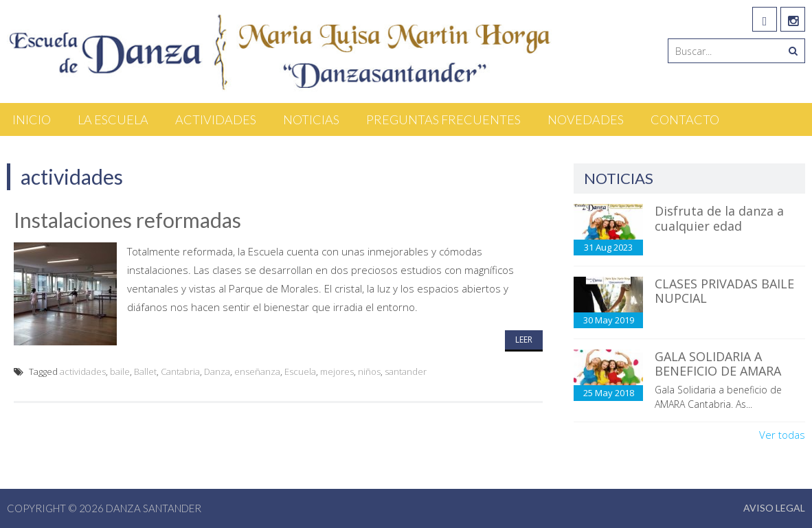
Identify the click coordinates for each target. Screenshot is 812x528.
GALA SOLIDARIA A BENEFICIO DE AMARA (718, 364)
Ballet (145, 371)
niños (369, 371)
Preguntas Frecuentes (443, 119)
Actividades (216, 119)
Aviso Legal (774, 508)
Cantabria (180, 371)
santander (406, 371)
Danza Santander (154, 508)
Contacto (685, 119)
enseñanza (257, 371)
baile (120, 371)
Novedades (586, 119)
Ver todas (782, 435)
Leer (524, 340)
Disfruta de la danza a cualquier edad (719, 218)
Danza (217, 371)
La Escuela (113, 119)
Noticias (311, 119)
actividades (83, 371)
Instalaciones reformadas (127, 220)
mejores (337, 371)
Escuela (300, 371)
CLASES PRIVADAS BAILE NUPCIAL (724, 291)
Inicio (32, 119)
